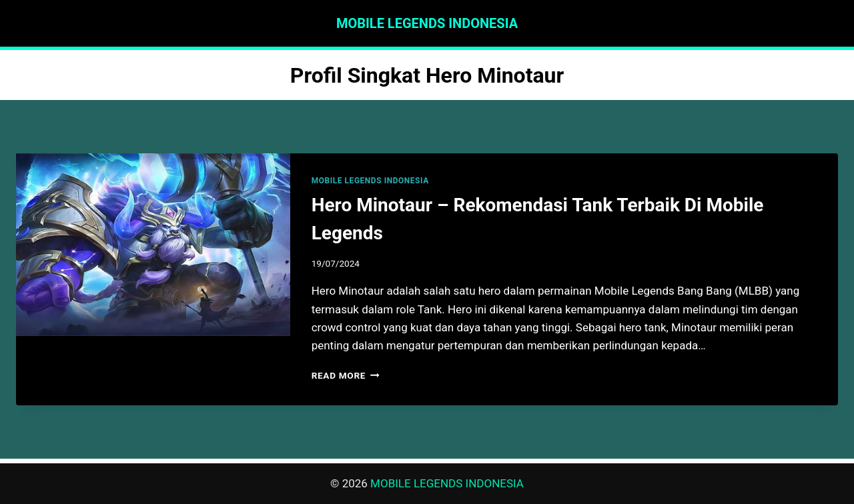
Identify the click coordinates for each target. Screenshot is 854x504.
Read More (346, 375)
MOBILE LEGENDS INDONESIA (370, 181)
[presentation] (153, 245)
